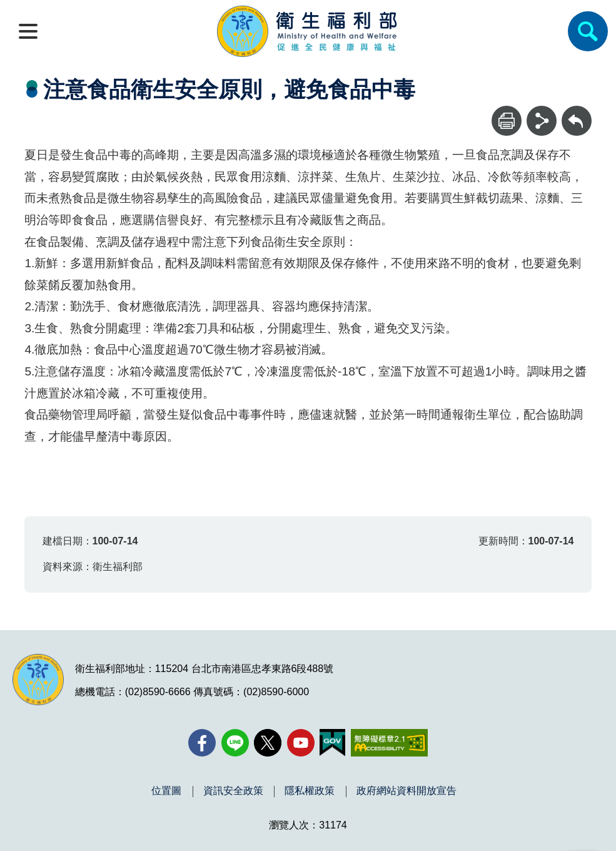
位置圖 (166, 791)
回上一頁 (577, 112)
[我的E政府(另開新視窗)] (332, 743)
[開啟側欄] (28, 31)
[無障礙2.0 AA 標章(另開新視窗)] (389, 743)
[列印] (507, 121)
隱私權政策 (310, 791)
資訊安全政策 (233, 791)
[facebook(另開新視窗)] (202, 743)
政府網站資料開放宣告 (406, 791)
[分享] (542, 121)
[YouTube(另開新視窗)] (301, 743)
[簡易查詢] (588, 31)
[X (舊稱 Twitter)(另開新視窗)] (268, 743)
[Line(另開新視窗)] (235, 743)
